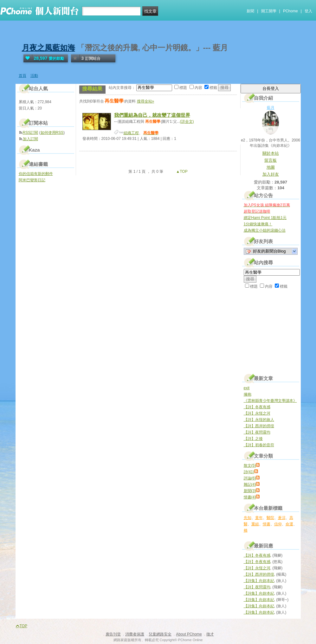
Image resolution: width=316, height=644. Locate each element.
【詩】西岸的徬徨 (259, 426)
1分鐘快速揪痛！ (258, 224)
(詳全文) (187, 122)
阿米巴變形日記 (32, 180)
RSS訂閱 (31, 133)
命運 (289, 524)
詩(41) (249, 472)
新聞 (250, 11)
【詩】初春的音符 (259, 445)
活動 (34, 76)
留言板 (271, 160)
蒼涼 (282, 518)
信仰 (278, 524)
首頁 (23, 76)
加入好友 (271, 174)
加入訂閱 (30, 139)
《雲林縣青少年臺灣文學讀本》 (270, 401)
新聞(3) (250, 491)
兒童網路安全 (160, 634)
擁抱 (248, 394)
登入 (308, 11)
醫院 (270, 518)
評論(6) (250, 478)
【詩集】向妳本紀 (259, 581)
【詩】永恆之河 (257, 413)
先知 (248, 518)
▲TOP (181, 172)
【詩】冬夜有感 (257, 407)
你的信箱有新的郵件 (36, 174)
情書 (267, 524)
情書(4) (250, 497)
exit (247, 388)
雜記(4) (250, 485)
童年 (259, 518)
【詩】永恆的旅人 (259, 420)
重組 (255, 524)
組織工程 (131, 133)
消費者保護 (135, 634)
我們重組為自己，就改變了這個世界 (152, 115)
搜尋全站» (146, 101)
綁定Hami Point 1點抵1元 (265, 218)
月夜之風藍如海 (48, 48)
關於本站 (271, 153)
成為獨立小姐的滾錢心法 (265, 230)
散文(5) (250, 466)
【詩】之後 (253, 439)
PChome (290, 11)
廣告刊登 (113, 634)
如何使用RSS (52, 133)
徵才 (210, 634)
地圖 (271, 167)
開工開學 (269, 11)
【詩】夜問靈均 (257, 432)
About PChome (189, 634)
